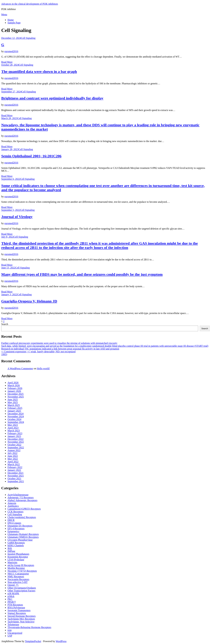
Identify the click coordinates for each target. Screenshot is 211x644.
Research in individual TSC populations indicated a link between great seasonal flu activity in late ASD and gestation (60, 349)
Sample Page (14, 23)
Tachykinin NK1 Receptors (21, 619)
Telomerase (13, 624)
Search (5, 324)
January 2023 (14, 436)
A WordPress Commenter (20, 368)
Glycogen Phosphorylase (20, 540)
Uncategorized (15, 633)
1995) (4, 354)
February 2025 (15, 408)
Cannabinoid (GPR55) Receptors (24, 509)
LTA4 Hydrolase (16, 560)
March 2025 (14, 405)
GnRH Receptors (16, 543)
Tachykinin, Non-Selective (21, 622)
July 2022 (12, 453)
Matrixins (12, 562)
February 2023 (15, 433)
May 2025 (13, 402)
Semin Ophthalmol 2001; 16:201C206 (31, 156)
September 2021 (16, 481)
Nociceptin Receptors (18, 579)
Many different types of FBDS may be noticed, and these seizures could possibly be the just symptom (82, 274)
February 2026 (15, 388)
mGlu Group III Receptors (21, 565)
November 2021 (16, 476)
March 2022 (14, 464)
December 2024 (16, 414)
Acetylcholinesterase (18, 495)
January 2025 (14, 411)
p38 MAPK (13, 593)
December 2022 (16, 439)
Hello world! (43, 368)
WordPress (61, 641)
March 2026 (14, 385)
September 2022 (16, 447)
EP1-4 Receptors (16, 529)
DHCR (11, 520)
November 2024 (16, 416)
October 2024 (14, 419)
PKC (10, 599)
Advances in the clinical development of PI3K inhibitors (30, 4)
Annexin (12, 503)
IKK (10, 548)
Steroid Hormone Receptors (22, 616)
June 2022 (13, 456)
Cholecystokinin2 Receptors (22, 517)
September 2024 (16, 422)
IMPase (11, 551)
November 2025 (16, 397)
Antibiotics (13, 506)
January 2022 (14, 470)
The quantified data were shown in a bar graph (39, 71)
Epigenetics (13, 531)
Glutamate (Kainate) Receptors (23, 534)
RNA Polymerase (16, 608)
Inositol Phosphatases (18, 554)
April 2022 (13, 462)
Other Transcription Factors (21, 591)
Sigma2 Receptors (17, 613)
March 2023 (14, 431)
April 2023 (13, 428)
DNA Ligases (14, 523)
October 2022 (14, 445)
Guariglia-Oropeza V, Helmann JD (29, 301)
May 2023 (13, 425)
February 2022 (15, 467)
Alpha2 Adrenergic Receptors (22, 500)
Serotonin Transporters (19, 610)
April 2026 (13, 383)
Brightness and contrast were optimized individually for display (52, 98)
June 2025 (13, 400)
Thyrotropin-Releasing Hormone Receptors (29, 627)
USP (10, 636)
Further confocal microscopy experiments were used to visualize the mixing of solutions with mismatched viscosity (59, 343)
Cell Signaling (28, 38)
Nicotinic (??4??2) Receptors (22, 571)
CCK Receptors (15, 512)
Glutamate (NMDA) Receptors (23, 537)
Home (11, 20)
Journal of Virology (17, 217)
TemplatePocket (33, 641)
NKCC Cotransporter (18, 574)
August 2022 (14, 450)
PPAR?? (12, 602)
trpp (10, 630)
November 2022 (16, 442)
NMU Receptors (16, 577)
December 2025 (16, 394)
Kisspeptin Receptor (18, 557)
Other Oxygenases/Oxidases (22, 588)
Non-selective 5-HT (18, 582)
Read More (7, 62)
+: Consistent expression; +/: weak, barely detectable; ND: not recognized (38, 352)
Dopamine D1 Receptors (20, 526)
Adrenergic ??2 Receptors (21, 498)
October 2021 (14, 479)
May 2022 (13, 459)
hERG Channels (16, 545)
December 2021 (16, 473)
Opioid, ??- (13, 585)
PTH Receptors (15, 605)
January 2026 (14, 391)
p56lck (11, 596)
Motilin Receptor (16, 568)
